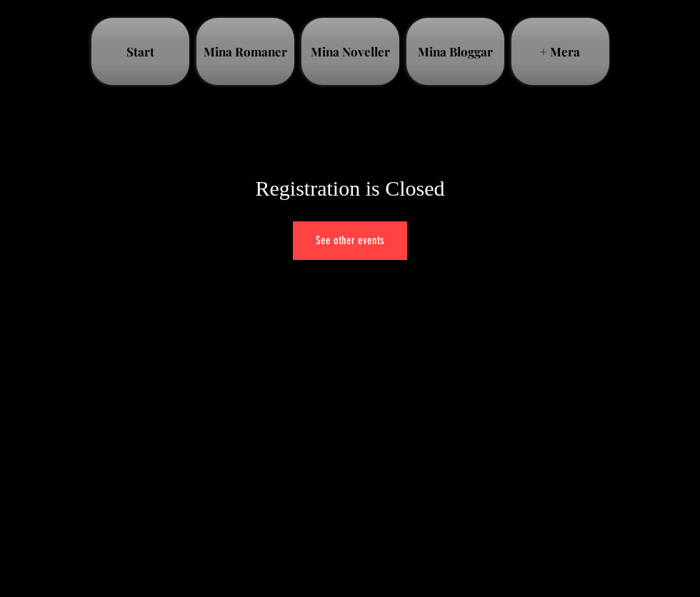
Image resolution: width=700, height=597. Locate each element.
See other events (350, 240)
